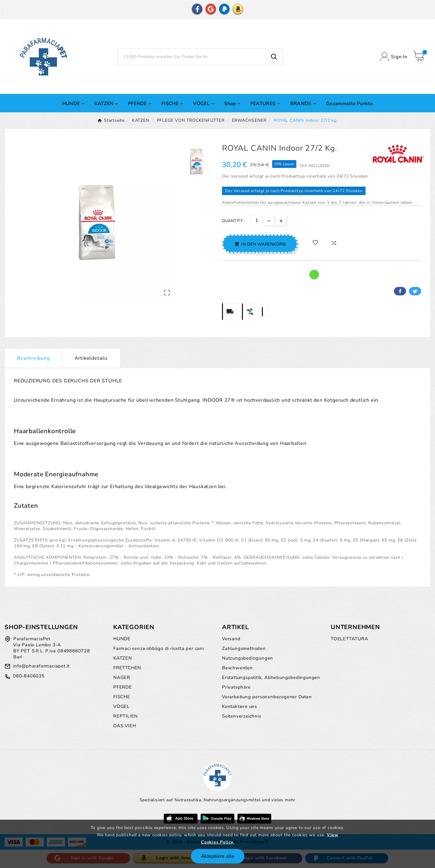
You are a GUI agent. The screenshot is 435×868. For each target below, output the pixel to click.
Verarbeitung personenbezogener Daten (267, 697)
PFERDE (123, 687)
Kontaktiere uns (240, 706)
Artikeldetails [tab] (91, 358)
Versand (231, 639)
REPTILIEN (126, 716)
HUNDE (122, 639)
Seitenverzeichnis (242, 716)
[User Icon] (394, 57)
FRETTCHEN (127, 668)
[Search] (274, 57)
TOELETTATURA (350, 639)
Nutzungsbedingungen (248, 658)
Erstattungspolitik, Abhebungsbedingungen (271, 677)
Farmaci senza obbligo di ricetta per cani (159, 648)
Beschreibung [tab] (33, 358)
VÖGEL (121, 706)
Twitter (415, 291)
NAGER (122, 677)
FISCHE (122, 697)
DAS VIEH (125, 726)
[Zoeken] (192, 57)
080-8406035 (29, 676)
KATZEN (123, 658)
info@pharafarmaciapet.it (41, 666)
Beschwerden (237, 668)
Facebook (400, 291)
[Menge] (257, 220)
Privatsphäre (236, 687)
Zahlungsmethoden (244, 648)
